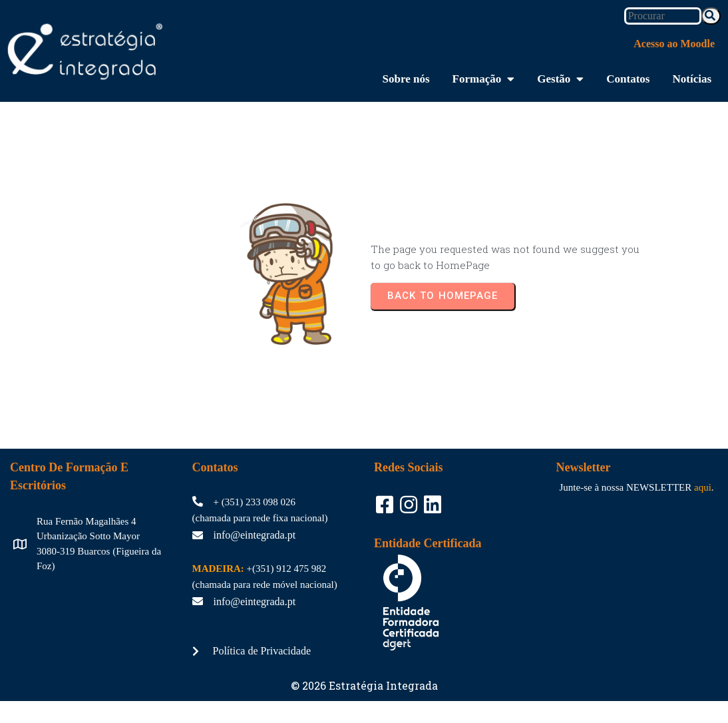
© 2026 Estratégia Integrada (364, 681)
